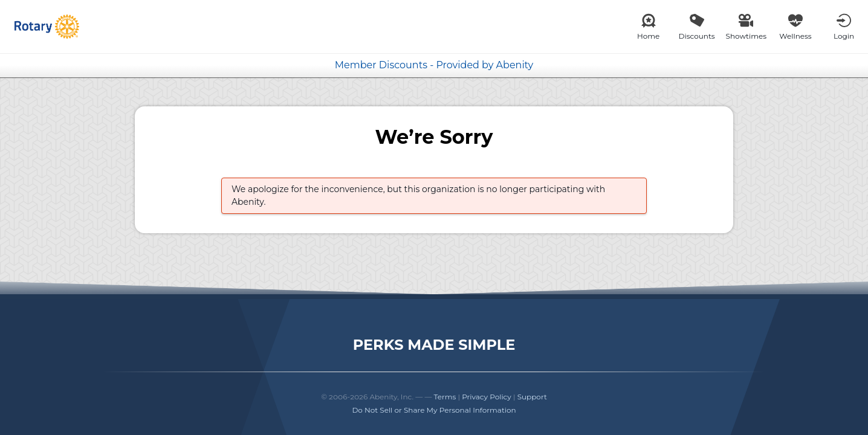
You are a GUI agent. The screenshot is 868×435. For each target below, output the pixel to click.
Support (532, 397)
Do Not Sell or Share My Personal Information (434, 410)
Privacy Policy (487, 397)
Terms (445, 397)
